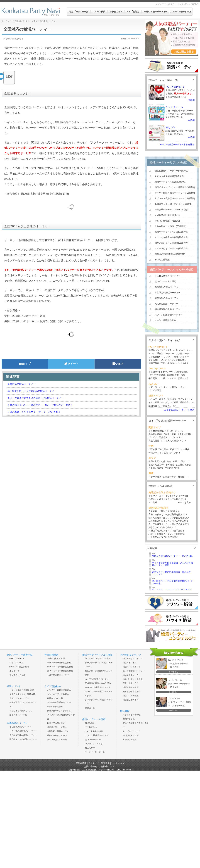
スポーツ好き (155, 477)
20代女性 (153, 449)
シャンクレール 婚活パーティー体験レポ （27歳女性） (179, 684)
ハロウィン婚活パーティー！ (98, 687)
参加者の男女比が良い (57, 727)
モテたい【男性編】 (179, 496)
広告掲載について (107, 767)
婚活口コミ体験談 (131, 696)
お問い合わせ (91, 767)
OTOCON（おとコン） (20, 667)
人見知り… (154, 511)
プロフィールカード (158, 496)
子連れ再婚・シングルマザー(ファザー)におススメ (34, 412)
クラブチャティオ (17, 675)
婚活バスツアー (181, 357)
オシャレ (179, 431)
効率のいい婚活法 (157, 499)
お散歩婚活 (171, 399)
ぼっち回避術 (155, 518)
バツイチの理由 (156, 534)
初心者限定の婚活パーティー (169, 309)
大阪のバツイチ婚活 (164, 465)
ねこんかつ (90, 748)
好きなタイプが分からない (161, 527)
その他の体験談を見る (165, 320)
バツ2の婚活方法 (180, 521)
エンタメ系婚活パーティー (161, 354)
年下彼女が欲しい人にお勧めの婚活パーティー (32, 391)
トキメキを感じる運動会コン (22, 690)
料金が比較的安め (55, 706)
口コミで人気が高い (56, 723)
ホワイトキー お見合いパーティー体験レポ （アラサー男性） (180, 702)
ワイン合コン (184, 399)
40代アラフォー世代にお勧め (60, 667)
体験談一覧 (90, 708)
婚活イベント (180, 441)
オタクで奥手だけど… (176, 531)
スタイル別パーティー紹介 (165, 340)
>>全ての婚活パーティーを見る (179, 410)
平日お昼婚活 (167, 363)
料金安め (169, 431)
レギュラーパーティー (159, 387)
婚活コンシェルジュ (132, 667)
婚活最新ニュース (131, 675)
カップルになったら (132, 731)
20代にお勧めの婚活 (56, 658)
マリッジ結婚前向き (178, 372)
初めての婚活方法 (180, 524)
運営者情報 (81, 763)
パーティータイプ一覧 (95, 752)
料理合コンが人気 (55, 698)
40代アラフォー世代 (180, 449)
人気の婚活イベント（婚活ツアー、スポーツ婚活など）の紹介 (40, 405)
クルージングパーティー (20, 698)
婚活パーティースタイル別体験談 (172, 270)
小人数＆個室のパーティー (167, 276)
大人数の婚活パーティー (166, 304)
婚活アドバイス (130, 663)
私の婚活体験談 (130, 739)
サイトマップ (118, 763)
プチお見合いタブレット (160, 357)
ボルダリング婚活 (170, 402)
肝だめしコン (170, 406)
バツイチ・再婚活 (157, 437)
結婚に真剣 (171, 434)
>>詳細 (191, 100)
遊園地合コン (155, 406)
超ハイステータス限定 (165, 281)
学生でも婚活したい (171, 511)
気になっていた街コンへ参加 (98, 658)
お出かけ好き (170, 477)
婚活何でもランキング (133, 658)
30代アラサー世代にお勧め (59, 663)
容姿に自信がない (157, 514)
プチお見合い (167, 350)
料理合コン (154, 350)
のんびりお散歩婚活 (94, 731)
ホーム (5, 21)
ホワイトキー (15, 671)
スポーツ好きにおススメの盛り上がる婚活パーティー (35, 398)
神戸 (175, 461)
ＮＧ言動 (153, 502)
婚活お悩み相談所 (131, 687)
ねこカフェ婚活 (156, 399)
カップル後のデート (177, 499)
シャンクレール (174, 107)
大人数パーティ (184, 354)
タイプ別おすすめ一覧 (57, 739)
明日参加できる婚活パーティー (23, 739)
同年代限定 (154, 363)
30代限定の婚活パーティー (168, 293)
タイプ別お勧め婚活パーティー (167, 421)
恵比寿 (160, 468)
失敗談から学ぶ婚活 (132, 691)
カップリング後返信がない (176, 518)
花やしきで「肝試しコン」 (21, 711)
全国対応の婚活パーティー (21, 384)
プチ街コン (154, 360)
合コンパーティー (184, 350)
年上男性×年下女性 (158, 372)
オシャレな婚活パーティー (59, 702)
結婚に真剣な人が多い (57, 735)
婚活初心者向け (156, 434)
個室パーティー (179, 387)
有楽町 (152, 468)
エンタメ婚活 (182, 363)
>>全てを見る (184, 502)
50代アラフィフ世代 (158, 453)
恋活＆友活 (183, 378)
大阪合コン (184, 461)
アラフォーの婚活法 (175, 534)
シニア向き (175, 453)
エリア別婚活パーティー (134, 671)
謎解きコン (181, 360)
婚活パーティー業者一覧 (163, 80)
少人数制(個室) (156, 431)
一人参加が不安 (156, 537)
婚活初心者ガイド (131, 700)
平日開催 (153, 378)
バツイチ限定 (155, 390)
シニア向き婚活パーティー (59, 675)
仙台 (169, 461)
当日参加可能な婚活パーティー (23, 735)
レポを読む (174, 672)
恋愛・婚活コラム (131, 683)
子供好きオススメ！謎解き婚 (22, 694)
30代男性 (163, 449)
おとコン (170, 127)
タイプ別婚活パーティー (21, 21)
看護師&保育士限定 (176, 375)
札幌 (163, 461)
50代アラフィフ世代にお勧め (60, 671)
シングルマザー (175, 437)
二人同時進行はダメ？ (159, 521)
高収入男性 (154, 441)
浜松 (177, 468)
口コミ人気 (166, 441)
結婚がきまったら (131, 735)
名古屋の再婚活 (183, 465)
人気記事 (152, 548)
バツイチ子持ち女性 (132, 715)
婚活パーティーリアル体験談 (168, 163)
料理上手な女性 (156, 531)
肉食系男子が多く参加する (59, 711)
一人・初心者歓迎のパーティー (23, 731)
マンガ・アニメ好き (94, 744)
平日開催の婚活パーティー (21, 727)
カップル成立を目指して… (97, 679)
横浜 (151, 465)
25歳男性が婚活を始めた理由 (98, 683)
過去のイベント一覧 (18, 715)
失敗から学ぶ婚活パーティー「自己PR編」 (173, 556)
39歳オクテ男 (129, 719)
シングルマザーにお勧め (58, 694)
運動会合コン (186, 402)
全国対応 (169, 468)
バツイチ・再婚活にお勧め (59, 690)
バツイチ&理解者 (157, 375)
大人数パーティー (167, 378)
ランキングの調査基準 (99, 763)
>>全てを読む (172, 537)
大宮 (157, 461)
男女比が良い (186, 434)
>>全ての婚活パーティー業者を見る (177, 144)
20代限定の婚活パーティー (168, 287)
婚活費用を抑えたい (177, 514)
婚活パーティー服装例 (133, 679)
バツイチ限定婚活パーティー (169, 315)
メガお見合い (167, 360)
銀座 (151, 461)
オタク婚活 (154, 402)
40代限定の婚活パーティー (168, 298)
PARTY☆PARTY (175, 87)
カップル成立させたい (159, 524)
